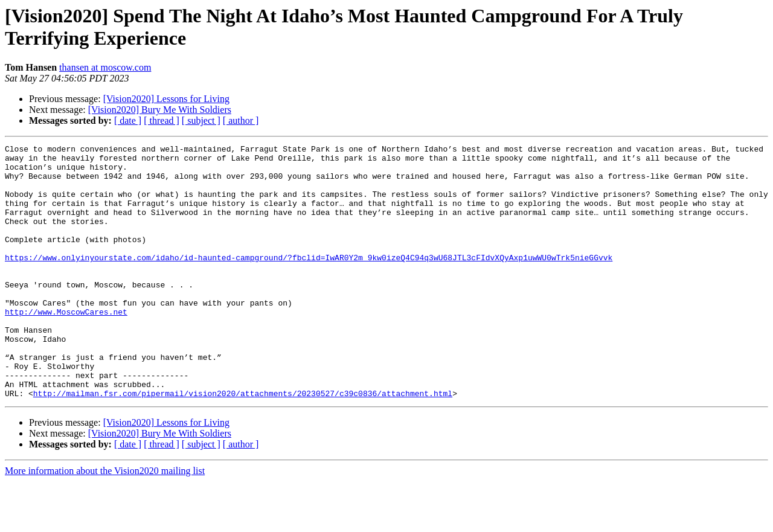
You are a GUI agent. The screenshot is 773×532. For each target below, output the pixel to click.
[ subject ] (201, 120)
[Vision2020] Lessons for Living (166, 99)
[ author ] (241, 120)
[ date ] (128, 120)
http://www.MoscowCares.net (66, 346)
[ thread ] (162, 120)
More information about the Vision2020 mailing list (105, 521)
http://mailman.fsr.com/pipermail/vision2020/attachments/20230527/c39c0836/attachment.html (243, 444)
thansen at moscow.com (105, 67)
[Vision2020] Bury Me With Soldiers (160, 110)
